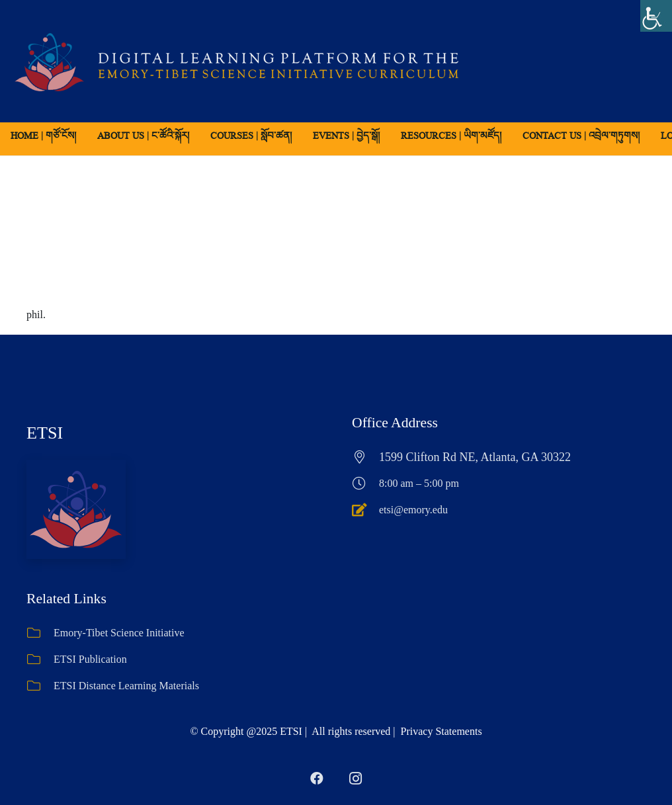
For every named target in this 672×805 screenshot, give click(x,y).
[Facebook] (317, 779)
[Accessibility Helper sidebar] (656, 16)
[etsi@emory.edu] (365, 510)
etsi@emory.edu (413, 510)
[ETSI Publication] (40, 659)
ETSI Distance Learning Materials (126, 686)
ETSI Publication (90, 659)
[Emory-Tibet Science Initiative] (40, 633)
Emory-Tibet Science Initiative (119, 633)
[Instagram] (355, 779)
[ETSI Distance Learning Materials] (40, 686)
